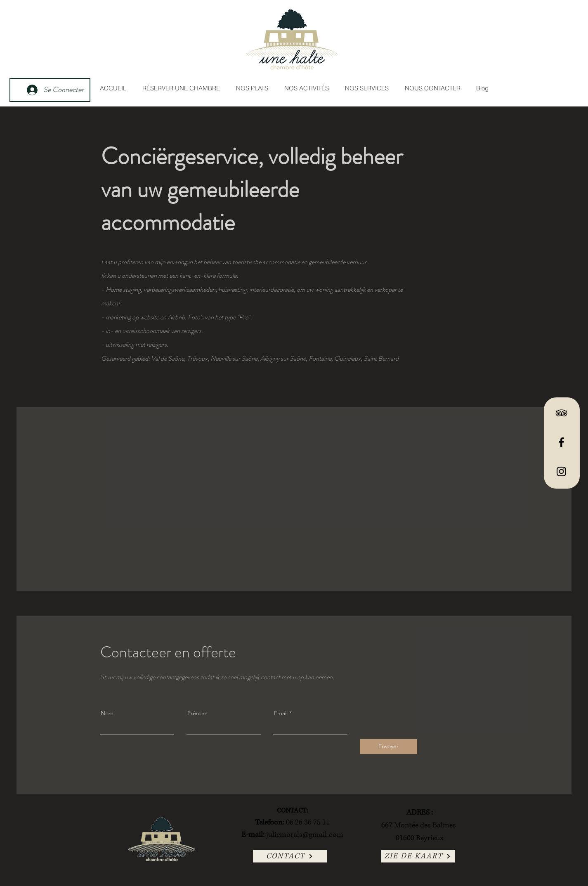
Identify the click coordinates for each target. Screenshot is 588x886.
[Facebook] (561, 442)
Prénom (197, 713)
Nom (107, 713)
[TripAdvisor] (561, 413)
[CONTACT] (290, 856)
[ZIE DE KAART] (418, 856)
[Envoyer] (388, 747)
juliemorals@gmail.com (305, 835)
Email (281, 713)
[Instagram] (561, 471)
